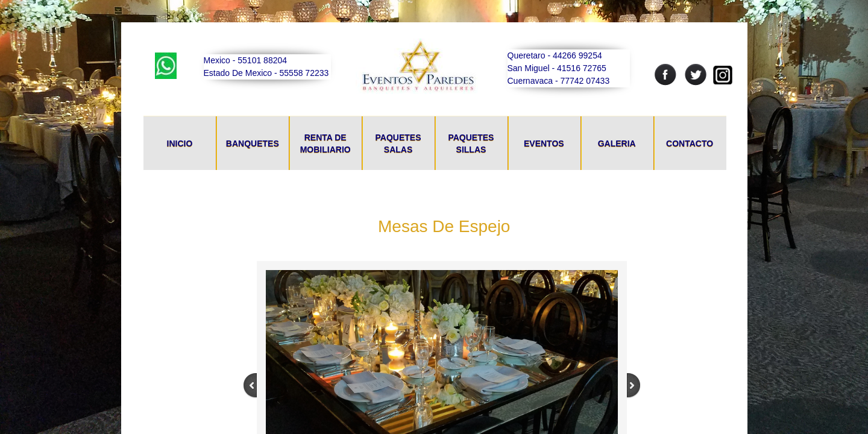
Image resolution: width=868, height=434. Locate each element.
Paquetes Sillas (471, 143)
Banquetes (253, 143)
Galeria (617, 143)
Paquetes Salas (398, 143)
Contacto (690, 143)
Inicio (180, 143)
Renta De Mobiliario (325, 143)
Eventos (544, 143)
